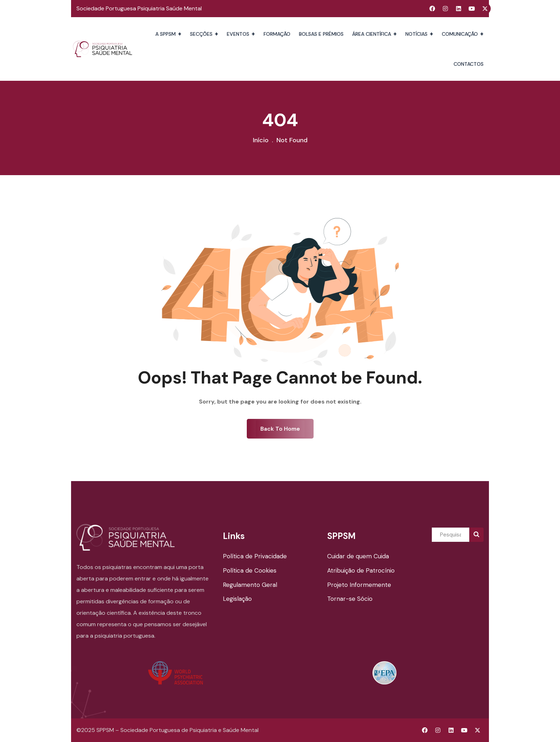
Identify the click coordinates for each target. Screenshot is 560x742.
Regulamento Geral (250, 585)
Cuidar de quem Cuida (358, 556)
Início (261, 140)
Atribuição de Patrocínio (361, 570)
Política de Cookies (250, 570)
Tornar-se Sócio (350, 599)
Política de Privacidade (255, 556)
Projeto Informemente (359, 585)
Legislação (237, 599)
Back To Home (280, 429)
